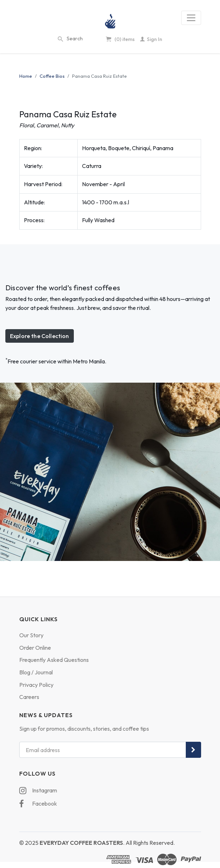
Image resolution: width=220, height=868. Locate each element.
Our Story (31, 635)
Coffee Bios (52, 76)
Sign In (151, 39)
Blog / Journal (36, 672)
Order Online (35, 648)
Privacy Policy (36, 685)
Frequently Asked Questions (54, 660)
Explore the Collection (40, 336)
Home (26, 76)
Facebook (38, 804)
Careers (29, 697)
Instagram (38, 790)
